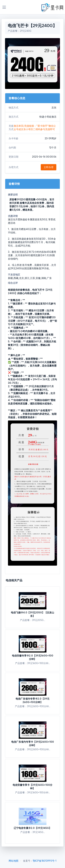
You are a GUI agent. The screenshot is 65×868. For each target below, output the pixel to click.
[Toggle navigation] (4, 7)
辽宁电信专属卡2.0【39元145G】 (32, 828)
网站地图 (14, 861)
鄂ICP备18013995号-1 (45, 861)
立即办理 (49, 167)
